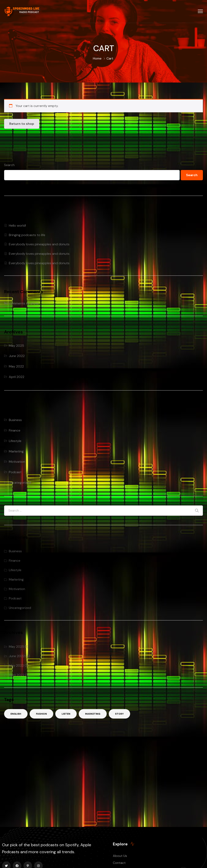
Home (97, 58)
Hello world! (17, 226)
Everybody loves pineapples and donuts (39, 244)
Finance (15, 430)
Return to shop (22, 124)
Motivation (17, 462)
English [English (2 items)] (16, 714)
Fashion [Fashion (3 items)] (41, 714)
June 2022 (17, 356)
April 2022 (17, 377)
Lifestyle (15, 441)
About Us (120, 856)
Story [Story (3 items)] (119, 714)
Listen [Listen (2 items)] (66, 714)
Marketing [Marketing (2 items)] (93, 714)
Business (15, 420)
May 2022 (16, 366)
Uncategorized (20, 483)
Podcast (15, 472)
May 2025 (16, 346)
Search (9, 165)
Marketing (16, 451)
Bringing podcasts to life (27, 235)
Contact (119, 863)
